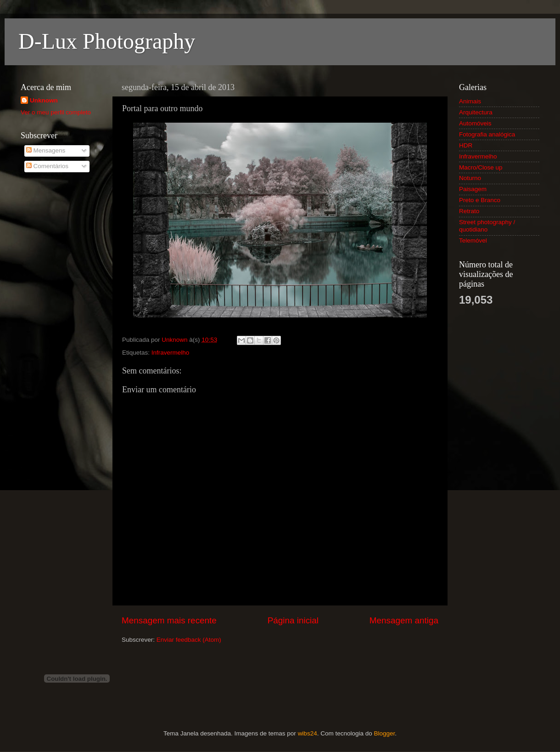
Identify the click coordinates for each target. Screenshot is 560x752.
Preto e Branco (480, 200)
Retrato (469, 211)
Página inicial (293, 620)
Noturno (470, 178)
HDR (466, 145)
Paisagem (473, 189)
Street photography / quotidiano (487, 226)
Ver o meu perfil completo (56, 112)
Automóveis (475, 123)
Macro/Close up (481, 167)
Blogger (384, 733)
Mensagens (46, 150)
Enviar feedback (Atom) (189, 640)
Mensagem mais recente (169, 620)
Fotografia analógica (487, 134)
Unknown (44, 100)
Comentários (47, 166)
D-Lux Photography (107, 41)
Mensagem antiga (404, 620)
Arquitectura (476, 112)
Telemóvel (473, 240)
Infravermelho (171, 353)
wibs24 (308, 733)
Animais (470, 101)
